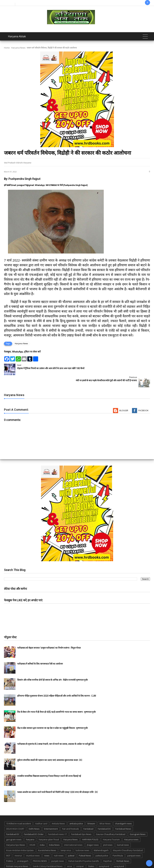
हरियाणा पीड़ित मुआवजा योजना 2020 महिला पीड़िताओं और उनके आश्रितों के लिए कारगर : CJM (57, 684)
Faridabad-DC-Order (34, 822)
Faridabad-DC (13, 822)
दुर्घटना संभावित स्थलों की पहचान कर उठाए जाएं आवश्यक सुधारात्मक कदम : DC (50, 748)
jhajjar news (93, 833)
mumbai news (33, 843)
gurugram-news (14, 827)
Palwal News (85, 843)
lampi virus (66, 838)
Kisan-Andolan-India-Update (20, 838)
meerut (18, 843)
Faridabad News (123, 817)
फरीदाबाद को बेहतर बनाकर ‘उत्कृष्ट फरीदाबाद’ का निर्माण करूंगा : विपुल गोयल (49, 636)
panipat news (134, 843)
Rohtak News (123, 849)
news (47, 843)
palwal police (102, 843)
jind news (108, 833)
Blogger (124, 398)
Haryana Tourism (111, 827)
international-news (73, 833)
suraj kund (104, 854)
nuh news (59, 843)
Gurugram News (138, 822)
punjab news (58, 849)
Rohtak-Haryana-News (17, 854)
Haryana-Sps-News (16, 833)
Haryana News (18, 48)
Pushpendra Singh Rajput (24, 179)
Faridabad (88, 817)
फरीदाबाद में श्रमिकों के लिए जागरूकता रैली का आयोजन (40, 652)
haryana (30, 827)
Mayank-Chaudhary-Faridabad (128, 838)
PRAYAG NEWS (40, 849)
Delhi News (34, 817)
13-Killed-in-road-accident (19, 811)
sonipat (80, 854)
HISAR (32, 833)
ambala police (76, 811)
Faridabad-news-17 (57, 822)
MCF (8, 843)
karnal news (123, 833)
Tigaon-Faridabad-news (18, 860)
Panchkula (118, 843)
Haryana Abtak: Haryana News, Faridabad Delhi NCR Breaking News (62, 865)
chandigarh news (123, 811)
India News (54, 833)
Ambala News (58, 811)
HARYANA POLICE (90, 827)
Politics (10, 849)
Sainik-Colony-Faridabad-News (48, 854)
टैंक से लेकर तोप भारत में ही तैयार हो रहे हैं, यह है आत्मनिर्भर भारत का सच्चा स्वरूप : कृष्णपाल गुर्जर (56, 700)
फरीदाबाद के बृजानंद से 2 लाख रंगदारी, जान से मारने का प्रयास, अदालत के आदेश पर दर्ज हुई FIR (56, 732)
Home (7, 48)
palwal (71, 843)
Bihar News (105, 811)
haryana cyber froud (49, 827)
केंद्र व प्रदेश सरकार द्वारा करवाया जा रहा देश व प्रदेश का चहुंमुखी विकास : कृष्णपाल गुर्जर (53, 716)
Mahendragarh (101, 838)
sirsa (69, 854)
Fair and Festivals (71, 817)
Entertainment (51, 817)
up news (46, 860)
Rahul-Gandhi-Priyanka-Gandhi (84, 849)
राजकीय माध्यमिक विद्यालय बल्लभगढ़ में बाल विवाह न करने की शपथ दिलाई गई (49, 764)
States (91, 854)
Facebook (143, 398)
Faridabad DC (104, 817)
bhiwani (91, 811)
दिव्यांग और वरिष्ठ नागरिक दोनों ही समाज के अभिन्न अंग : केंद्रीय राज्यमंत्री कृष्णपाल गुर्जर (53, 668)
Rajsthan (108, 849)
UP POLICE (60, 860)
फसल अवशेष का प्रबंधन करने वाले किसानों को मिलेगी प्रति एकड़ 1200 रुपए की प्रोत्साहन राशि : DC (58, 780)
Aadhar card (41, 811)
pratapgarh (23, 849)
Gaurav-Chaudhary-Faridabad (111, 822)
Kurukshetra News (47, 838)
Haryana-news (131, 827)
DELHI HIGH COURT (15, 817)
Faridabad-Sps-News (81, 822)
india (42, 833)
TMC (36, 860)
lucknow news (83, 838)
